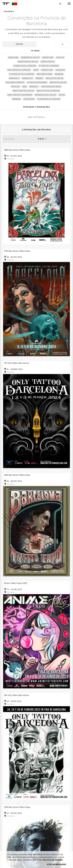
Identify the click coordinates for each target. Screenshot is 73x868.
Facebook (36, 800)
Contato (36, 753)
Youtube (36, 832)
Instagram (36, 794)
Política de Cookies (53, 860)
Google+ (36, 826)
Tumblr (36, 805)
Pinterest (36, 810)
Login (36, 717)
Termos (36, 737)
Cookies (36, 748)
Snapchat (36, 816)
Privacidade (36, 743)
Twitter (36, 821)
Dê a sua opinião (36, 774)
